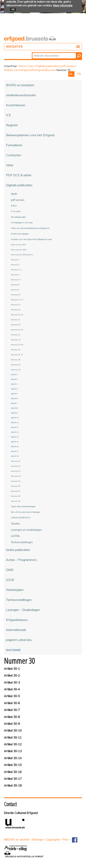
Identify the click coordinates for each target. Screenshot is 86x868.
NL (71, 74)
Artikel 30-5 (12, 696)
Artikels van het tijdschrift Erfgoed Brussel (29, 70)
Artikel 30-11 (13, 738)
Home (22, 66)
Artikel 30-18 (13, 786)
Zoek (32, 53)
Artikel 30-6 (12, 703)
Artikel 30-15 (13, 765)
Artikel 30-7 (12, 710)
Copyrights (53, 840)
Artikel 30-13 (13, 751)
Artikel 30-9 (12, 724)
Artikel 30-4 (12, 689)
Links (31, 66)
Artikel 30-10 (13, 731)
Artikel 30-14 (13, 758)
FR (79, 74)
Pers (66, 840)
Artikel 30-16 (13, 772)
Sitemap (37, 840)
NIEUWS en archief (16, 840)
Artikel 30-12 (13, 744)
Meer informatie (63, 5)
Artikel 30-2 (12, 676)
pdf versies (68, 66)
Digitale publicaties (48, 66)
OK (13, 9)
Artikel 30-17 (13, 779)
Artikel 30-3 (12, 683)
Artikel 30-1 (12, 669)
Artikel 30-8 (12, 717)
